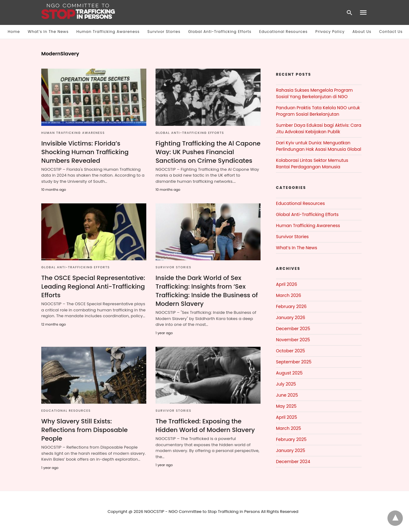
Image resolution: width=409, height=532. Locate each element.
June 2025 (287, 395)
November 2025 (293, 340)
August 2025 (289, 373)
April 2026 (287, 284)
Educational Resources (283, 32)
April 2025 (286, 417)
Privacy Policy (330, 32)
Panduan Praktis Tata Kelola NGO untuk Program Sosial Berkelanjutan (318, 111)
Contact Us (391, 32)
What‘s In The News (48, 32)
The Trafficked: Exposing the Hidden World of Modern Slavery (205, 426)
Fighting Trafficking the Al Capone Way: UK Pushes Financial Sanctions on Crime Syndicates (208, 152)
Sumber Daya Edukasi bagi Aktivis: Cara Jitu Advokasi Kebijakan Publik (319, 128)
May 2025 (286, 406)
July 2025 (286, 384)
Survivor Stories (164, 32)
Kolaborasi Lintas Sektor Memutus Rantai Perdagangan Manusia (312, 164)
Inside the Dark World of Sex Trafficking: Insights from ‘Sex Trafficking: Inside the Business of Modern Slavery (207, 291)
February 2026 (291, 306)
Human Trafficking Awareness (108, 32)
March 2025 (289, 428)
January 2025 (291, 450)
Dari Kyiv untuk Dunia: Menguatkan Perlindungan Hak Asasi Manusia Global (319, 146)
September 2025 (294, 362)
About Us (362, 32)
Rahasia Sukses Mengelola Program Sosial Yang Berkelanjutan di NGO (314, 93)
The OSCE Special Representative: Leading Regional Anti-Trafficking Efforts (93, 286)
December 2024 (293, 462)
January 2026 (291, 318)
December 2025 (293, 329)
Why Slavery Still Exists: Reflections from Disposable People (85, 430)
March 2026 (289, 295)
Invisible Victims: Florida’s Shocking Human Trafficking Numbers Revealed (85, 152)
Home (14, 32)
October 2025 (290, 351)
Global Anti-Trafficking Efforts (220, 32)
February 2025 (291, 439)
